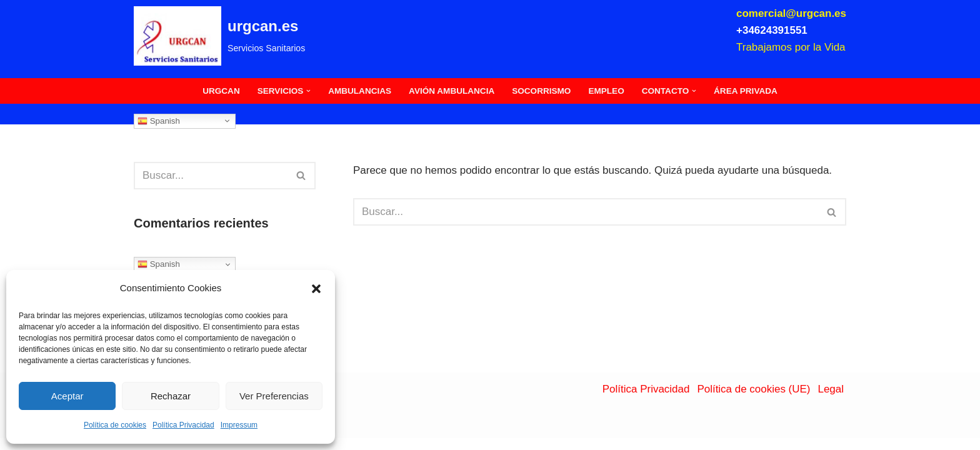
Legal (831, 401)
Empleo (607, 91)
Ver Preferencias (274, 396)
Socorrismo (541, 91)
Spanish (159, 121)
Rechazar (171, 396)
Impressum (239, 425)
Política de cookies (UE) (753, 401)
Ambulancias (360, 91)
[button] (316, 289)
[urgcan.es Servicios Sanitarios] (219, 36)
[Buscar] (211, 176)
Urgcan (221, 91)
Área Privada (746, 91)
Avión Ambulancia (452, 91)
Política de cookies (115, 425)
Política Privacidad (183, 425)
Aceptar (67, 396)
